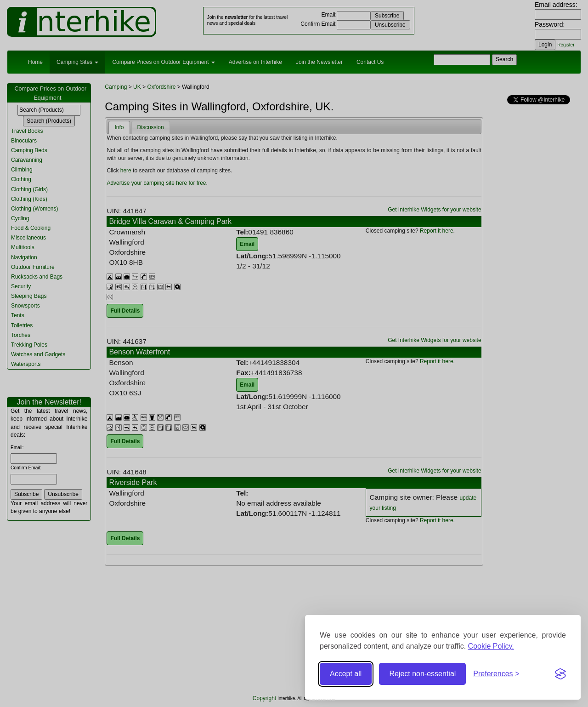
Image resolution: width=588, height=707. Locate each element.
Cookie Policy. (491, 646)
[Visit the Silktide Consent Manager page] (560, 674)
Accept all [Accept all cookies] (346, 674)
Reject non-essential (422, 674)
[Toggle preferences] (496, 674)
